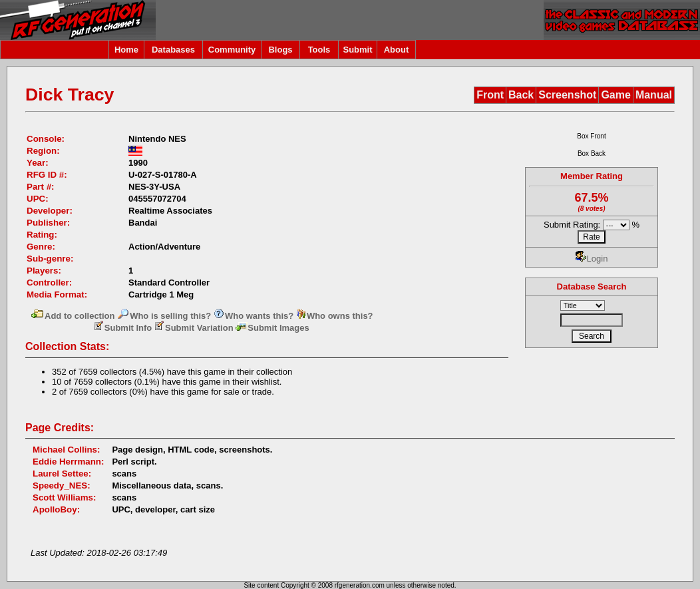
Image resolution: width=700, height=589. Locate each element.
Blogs (280, 50)
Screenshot (567, 95)
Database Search (592, 287)
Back (521, 95)
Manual (654, 95)
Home (126, 50)
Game (615, 95)
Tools (319, 50)
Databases (173, 50)
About (397, 50)
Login (592, 259)
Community (232, 50)
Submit (357, 50)
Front (490, 95)
